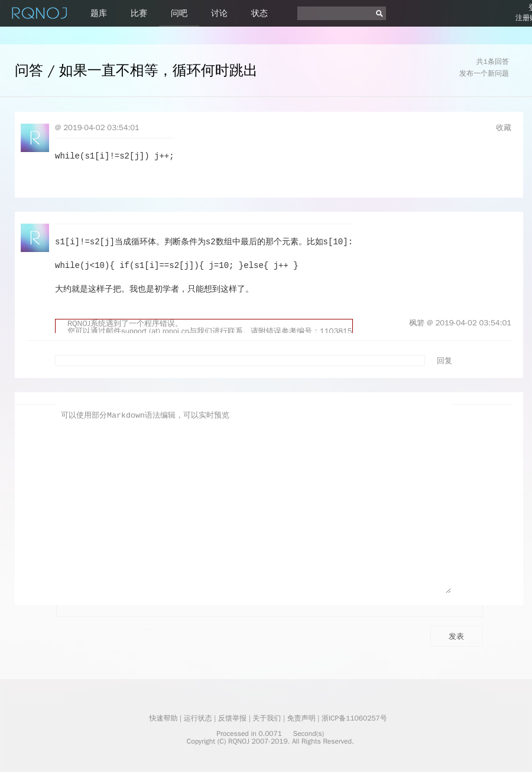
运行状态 (198, 718)
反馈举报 (232, 718)
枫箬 (417, 323)
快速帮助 (163, 718)
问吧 (179, 13)
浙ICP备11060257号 (354, 718)
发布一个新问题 (484, 73)
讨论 (219, 13)
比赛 (139, 13)
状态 (259, 13)
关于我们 (267, 718)
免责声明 (301, 718)
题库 (99, 13)
